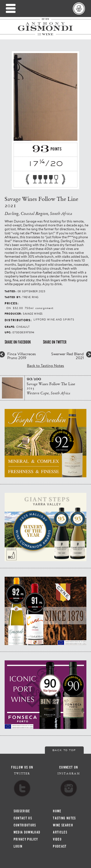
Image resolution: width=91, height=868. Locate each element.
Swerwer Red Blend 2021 (67, 356)
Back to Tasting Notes (45, 365)
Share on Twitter (55, 342)
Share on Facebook (18, 342)
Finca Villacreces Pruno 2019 (22, 356)
